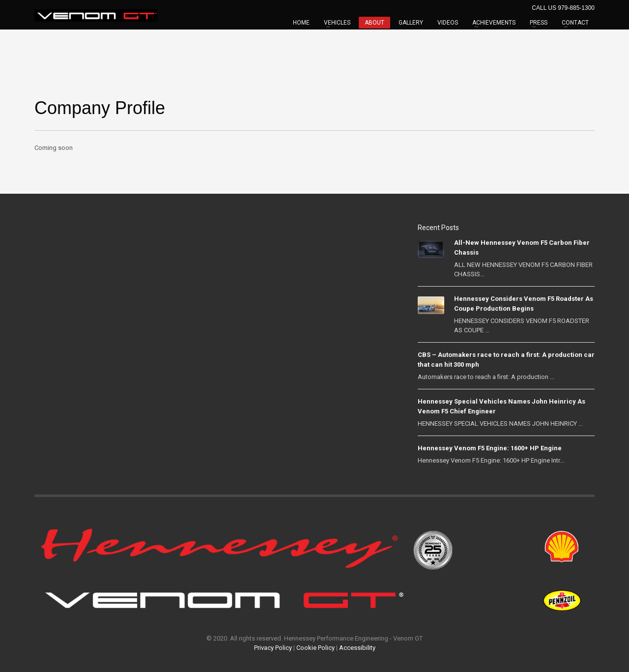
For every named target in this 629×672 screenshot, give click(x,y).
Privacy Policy (273, 648)
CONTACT (575, 23)
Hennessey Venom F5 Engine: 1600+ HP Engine (490, 448)
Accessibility (357, 648)
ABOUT (374, 23)
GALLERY (411, 23)
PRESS (539, 23)
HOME (301, 23)
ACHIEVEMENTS (494, 23)
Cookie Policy (315, 648)
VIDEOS (448, 23)
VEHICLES (337, 23)
